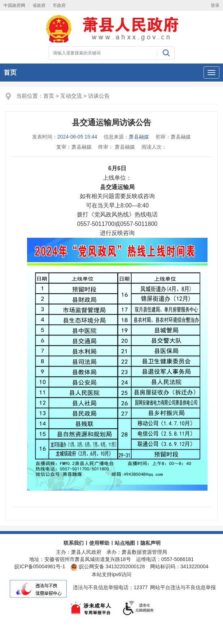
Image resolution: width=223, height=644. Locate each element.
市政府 (59, 5)
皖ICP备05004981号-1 (40, 566)
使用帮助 (99, 543)
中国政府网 (14, 5)
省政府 (39, 5)
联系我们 (74, 543)
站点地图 (125, 543)
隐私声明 (150, 543)
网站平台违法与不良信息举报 (183, 587)
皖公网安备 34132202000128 (108, 566)
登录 (215, 5)
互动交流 (71, 96)
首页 (10, 73)
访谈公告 (99, 96)
